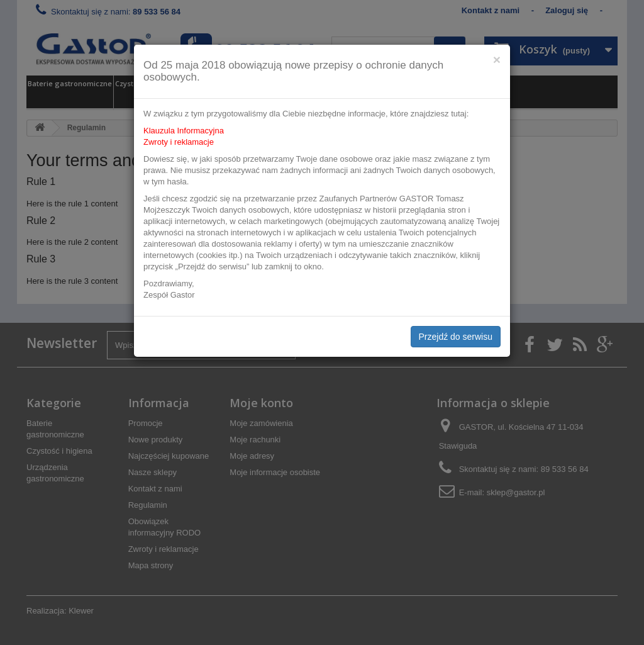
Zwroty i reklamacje (179, 142)
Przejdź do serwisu (456, 337)
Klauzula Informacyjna (184, 131)
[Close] (497, 59)
